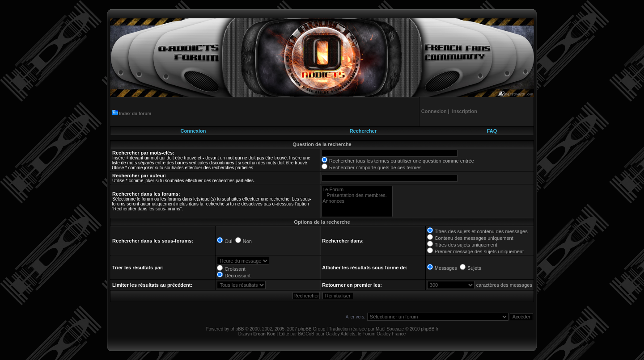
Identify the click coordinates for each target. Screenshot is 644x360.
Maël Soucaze (390, 329)
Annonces (357, 201)
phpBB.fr (430, 329)
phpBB (237, 329)
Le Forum (357, 190)
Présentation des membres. (357, 195)
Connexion (193, 131)
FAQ (492, 131)
